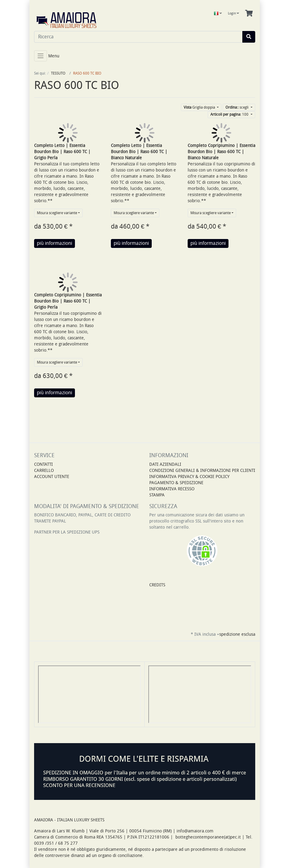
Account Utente (52, 477)
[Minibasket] (249, 14)
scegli (237, 107)
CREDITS (157, 585)
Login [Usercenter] (233, 13)
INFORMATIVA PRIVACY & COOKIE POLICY (189, 477)
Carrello (44, 471)
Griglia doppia (200, 107)
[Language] (218, 14)
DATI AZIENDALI (165, 464)
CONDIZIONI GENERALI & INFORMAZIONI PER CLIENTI (202, 471)
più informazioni (55, 243)
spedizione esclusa (237, 634)
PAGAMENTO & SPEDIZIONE (176, 483)
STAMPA (157, 495)
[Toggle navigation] (41, 56)
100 (230, 114)
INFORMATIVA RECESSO (172, 489)
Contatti (43, 464)
